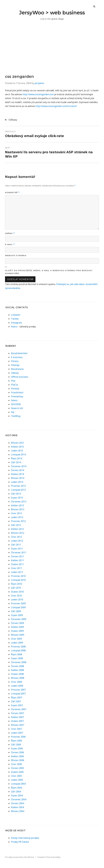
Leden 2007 (17, 733)
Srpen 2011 (17, 549)
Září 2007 (16, 701)
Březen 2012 (18, 533)
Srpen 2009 (17, 615)
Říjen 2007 (17, 698)
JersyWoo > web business (52, 13)
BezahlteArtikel (19, 353)
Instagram (16, 323)
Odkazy (13, 120)
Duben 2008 (17, 674)
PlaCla (14, 385)
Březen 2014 (18, 478)
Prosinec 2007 (18, 690)
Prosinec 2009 (18, 603)
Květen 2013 (17, 505)
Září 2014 (16, 462)
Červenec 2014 (19, 466)
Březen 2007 (18, 725)
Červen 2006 (18, 752)
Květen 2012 (17, 529)
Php (13, 381)
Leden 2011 (17, 572)
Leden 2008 (17, 686)
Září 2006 (16, 745)
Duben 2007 (17, 721)
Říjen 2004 (17, 788)
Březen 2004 (18, 811)
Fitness (15, 361)
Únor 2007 (16, 729)
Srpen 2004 (17, 795)
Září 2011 (16, 545)
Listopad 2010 (18, 580)
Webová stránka (16, 255)
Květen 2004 (17, 807)
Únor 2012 (16, 537)
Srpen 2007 (17, 705)
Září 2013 (16, 494)
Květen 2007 (17, 717)
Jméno (10, 233)
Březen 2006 (18, 760)
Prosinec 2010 (18, 576)
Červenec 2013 (19, 502)
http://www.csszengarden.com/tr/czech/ (56, 106)
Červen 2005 (18, 768)
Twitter (15, 319)
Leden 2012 (17, 541)
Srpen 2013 (17, 498)
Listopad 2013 (18, 490)
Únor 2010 (16, 596)
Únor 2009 (16, 639)
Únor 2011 (16, 568)
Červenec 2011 (19, 552)
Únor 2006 (16, 764)
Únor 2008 (16, 682)
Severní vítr (17, 408)
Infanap (15, 365)
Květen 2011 (17, 560)
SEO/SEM (16, 404)
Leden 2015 (17, 451)
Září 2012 (16, 525)
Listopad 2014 (18, 455)
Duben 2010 (17, 592)
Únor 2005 (16, 776)
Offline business (20, 377)
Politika (15, 389)
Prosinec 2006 (18, 737)
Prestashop (17, 396)
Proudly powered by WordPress (19, 857)
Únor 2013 (16, 513)
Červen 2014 (18, 470)
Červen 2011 (18, 556)
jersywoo (39, 83)
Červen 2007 (18, 713)
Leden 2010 (17, 600)
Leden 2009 (17, 643)
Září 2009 (16, 611)
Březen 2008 (18, 678)
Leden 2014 (17, 482)
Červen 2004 (18, 803)
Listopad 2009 (18, 607)
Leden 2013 (17, 517)
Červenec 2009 (19, 619)
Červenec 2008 (19, 662)
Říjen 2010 (17, 584)
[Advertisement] (52, 53)
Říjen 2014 (17, 458)
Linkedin (16, 315)
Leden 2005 (17, 780)
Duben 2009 (17, 631)
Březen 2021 (18, 443)
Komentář (12, 193)
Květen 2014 (17, 474)
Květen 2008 (17, 670)
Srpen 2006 (17, 748)
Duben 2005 (17, 772)
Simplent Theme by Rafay (49, 857)
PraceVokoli (17, 392)
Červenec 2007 (19, 709)
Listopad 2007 (18, 694)
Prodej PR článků (20, 842)
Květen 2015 (17, 447)
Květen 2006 (17, 756)
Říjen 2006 (17, 741)
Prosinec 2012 (18, 521)
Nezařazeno (17, 369)
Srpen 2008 (17, 658)
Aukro (14, 327)
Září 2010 (16, 588)
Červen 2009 (18, 623)
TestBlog (16, 416)
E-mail (10, 244)
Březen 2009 (18, 635)
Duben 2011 (17, 564)
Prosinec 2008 (18, 647)
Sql (13, 412)
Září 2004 (16, 792)
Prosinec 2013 (18, 486)
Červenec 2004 (19, 799)
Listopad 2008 (18, 650)
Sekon (14, 400)
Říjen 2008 (17, 654)
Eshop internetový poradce (25, 838)
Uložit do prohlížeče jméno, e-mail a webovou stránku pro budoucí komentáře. (49, 272)
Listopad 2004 (18, 784)
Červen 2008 (18, 666)
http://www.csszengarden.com (38, 94)
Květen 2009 (17, 627)
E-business (17, 357)
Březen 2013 (18, 509)
